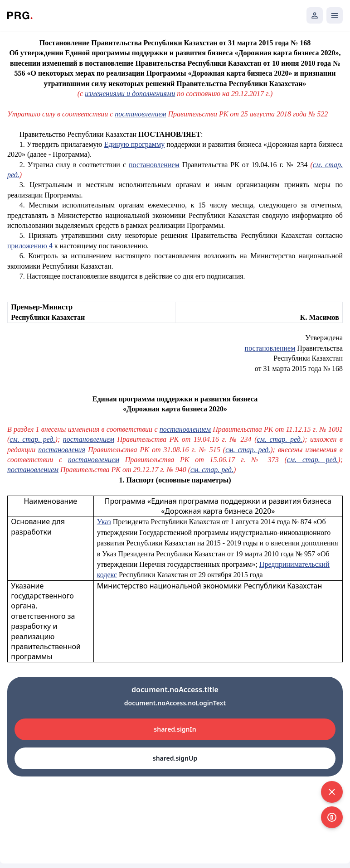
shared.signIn (175, 729)
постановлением (140, 114)
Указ (104, 522)
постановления (62, 450)
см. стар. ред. (32, 439)
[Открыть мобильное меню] (335, 15)
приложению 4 (30, 246)
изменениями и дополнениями (130, 94)
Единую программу (135, 144)
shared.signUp (175, 758)
